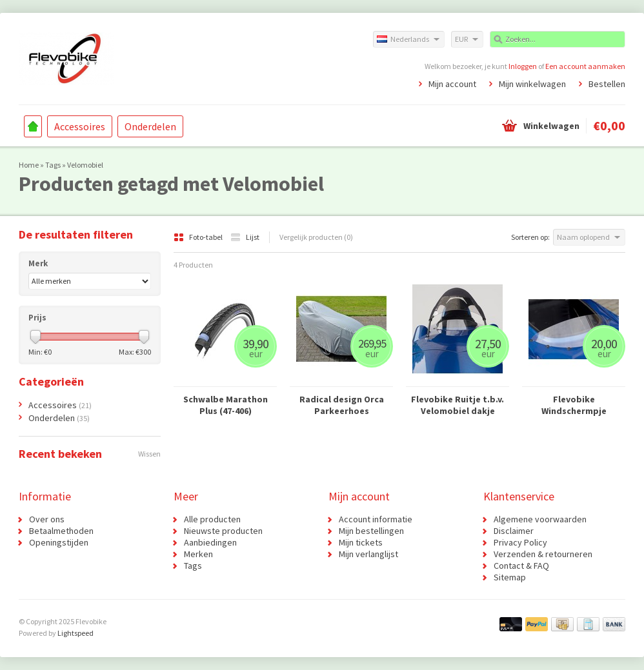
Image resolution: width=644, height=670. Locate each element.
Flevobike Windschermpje (574, 405)
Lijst (245, 237)
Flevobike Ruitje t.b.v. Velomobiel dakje (458, 405)
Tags (53, 165)
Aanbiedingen (210, 542)
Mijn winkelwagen (532, 84)
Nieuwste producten (223, 531)
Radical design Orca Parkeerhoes (342, 405)
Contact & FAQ (521, 566)
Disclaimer (514, 531)
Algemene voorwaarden (540, 519)
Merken (198, 554)
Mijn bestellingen (371, 531)
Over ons (47, 519)
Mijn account (452, 84)
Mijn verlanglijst (368, 554)
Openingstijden (59, 542)
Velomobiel (85, 165)
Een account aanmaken (585, 66)
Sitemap (510, 577)
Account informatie (376, 519)
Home (33, 126)
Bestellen (607, 84)
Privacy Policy (520, 542)
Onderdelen (150, 126)
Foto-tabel (199, 237)
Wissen (149, 454)
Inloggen (523, 66)
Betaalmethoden (61, 531)
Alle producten (212, 519)
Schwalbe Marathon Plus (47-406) (226, 405)
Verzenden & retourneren (543, 554)
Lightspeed (75, 633)
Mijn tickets (361, 542)
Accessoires (80, 126)
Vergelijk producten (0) (316, 237)
